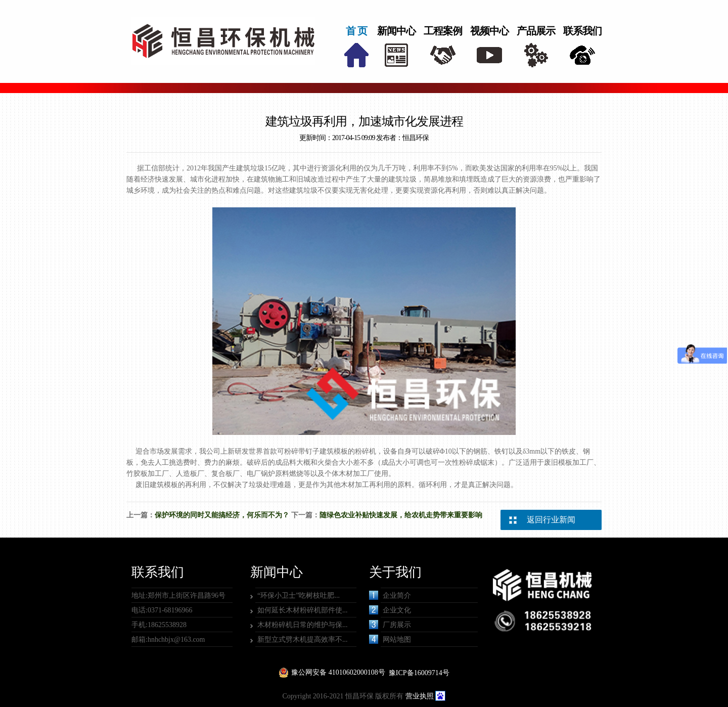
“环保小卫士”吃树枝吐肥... (299, 595)
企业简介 (390, 595)
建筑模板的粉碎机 (348, 451)
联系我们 (582, 31)
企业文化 (390, 610)
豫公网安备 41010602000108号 (338, 672)
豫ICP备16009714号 (419, 673)
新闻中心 (396, 31)
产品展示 (536, 31)
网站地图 (390, 639)
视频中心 (489, 31)
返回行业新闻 (551, 520)
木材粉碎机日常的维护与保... (303, 625)
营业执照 (420, 696)
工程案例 (443, 31)
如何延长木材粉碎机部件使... (303, 610)
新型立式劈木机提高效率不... (303, 639)
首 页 (356, 31)
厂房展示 (390, 625)
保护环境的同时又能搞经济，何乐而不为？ (222, 515)
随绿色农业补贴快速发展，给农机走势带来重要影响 (401, 515)
